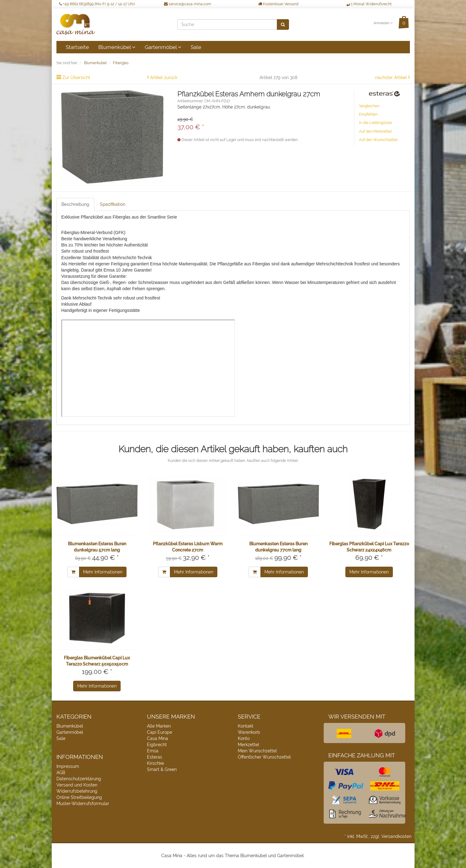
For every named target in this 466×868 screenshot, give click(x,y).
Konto (244, 738)
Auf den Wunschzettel (378, 140)
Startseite (77, 47)
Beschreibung (75, 204)
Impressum (68, 766)
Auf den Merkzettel (375, 131)
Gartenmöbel (163, 47)
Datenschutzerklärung (79, 779)
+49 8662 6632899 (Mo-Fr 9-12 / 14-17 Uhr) (97, 4)
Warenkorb (249, 732)
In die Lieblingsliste (375, 123)
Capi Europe (160, 732)
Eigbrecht (157, 745)
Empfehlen (368, 114)
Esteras (155, 757)
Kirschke (155, 763)
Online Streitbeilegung (79, 797)
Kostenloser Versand (278, 4)
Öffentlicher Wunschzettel (264, 757)
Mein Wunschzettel (257, 751)
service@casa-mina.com (188, 4)
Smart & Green (162, 769)
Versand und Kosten (77, 785)
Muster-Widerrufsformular (83, 804)
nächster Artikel (392, 77)
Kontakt (246, 726)
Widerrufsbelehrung (77, 791)
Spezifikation (113, 204)
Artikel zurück (164, 77)
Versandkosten (396, 836)
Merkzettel (249, 745)
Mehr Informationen (103, 572)
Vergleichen (369, 106)
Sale (196, 47)
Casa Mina (158, 738)
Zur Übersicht (76, 77)
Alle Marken (159, 726)
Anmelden (383, 23)
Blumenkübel (117, 47)
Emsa (153, 751)
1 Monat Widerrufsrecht (369, 4)
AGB (61, 773)
